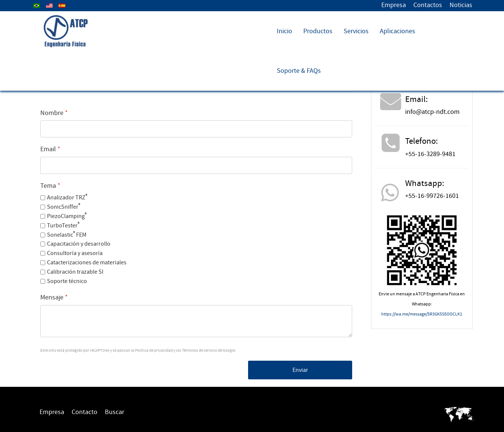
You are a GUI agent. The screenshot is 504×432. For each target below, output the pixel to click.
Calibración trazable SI (75, 272)
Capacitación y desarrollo (79, 244)
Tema (50, 186)
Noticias (461, 5)
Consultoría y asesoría (75, 253)
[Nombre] (196, 129)
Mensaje (54, 297)
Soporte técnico (67, 281)
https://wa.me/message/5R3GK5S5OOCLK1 (422, 314)
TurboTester (63, 226)
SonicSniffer (64, 207)
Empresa (394, 5)
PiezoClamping (67, 216)
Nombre (54, 113)
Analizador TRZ (67, 198)
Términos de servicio (200, 351)
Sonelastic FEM (67, 235)
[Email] (196, 165)
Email (50, 149)
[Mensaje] (196, 321)
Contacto (84, 412)
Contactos (428, 5)
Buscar (115, 412)
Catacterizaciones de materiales (87, 262)
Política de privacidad (154, 351)
